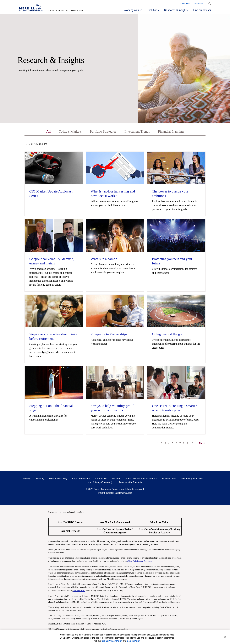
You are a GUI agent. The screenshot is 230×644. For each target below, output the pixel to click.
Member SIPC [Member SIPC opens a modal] (79, 591)
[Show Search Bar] (210, 4)
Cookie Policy (134, 641)
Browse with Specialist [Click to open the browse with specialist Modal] (131, 482)
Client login (185, 3)
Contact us (199, 3)
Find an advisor (202, 10)
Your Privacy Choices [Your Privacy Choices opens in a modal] (99, 482)
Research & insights (176, 10)
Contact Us (101, 479)
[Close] (225, 637)
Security (40, 479)
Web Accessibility (58, 479)
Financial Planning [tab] (172, 132)
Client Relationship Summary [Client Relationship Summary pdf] (139, 561)
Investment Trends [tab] (138, 132)
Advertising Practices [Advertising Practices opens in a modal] (192, 479)
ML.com (116, 479)
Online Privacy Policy (112, 641)
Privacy (27, 479)
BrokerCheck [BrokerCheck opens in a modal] (169, 479)
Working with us (133, 10)
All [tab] (47, 132)
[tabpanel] (115, 295)
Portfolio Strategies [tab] (103, 132)
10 (192, 444)
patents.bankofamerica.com (119, 493)
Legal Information (81, 479)
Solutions (153, 10)
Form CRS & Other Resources (141, 479)
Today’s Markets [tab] (69, 132)
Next (202, 444)
